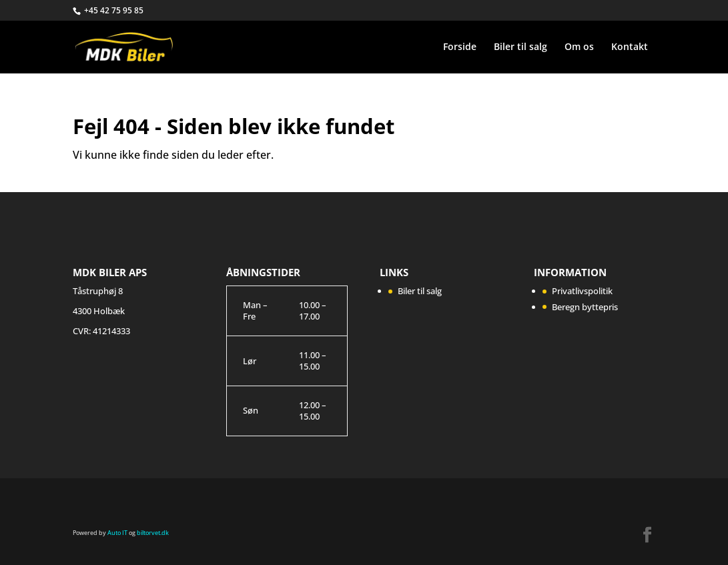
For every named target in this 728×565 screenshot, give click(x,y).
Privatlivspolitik (582, 291)
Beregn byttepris (585, 307)
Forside (460, 47)
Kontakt (630, 47)
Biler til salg (520, 47)
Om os (579, 47)
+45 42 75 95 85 (114, 10)
